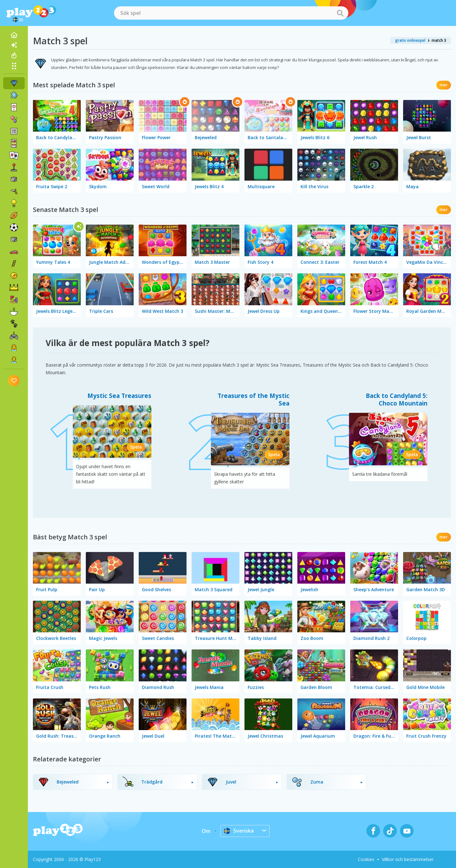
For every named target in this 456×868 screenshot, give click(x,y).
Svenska (239, 831)
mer (444, 85)
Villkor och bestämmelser (408, 859)
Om (206, 831)
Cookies (366, 859)
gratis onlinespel (410, 40)
